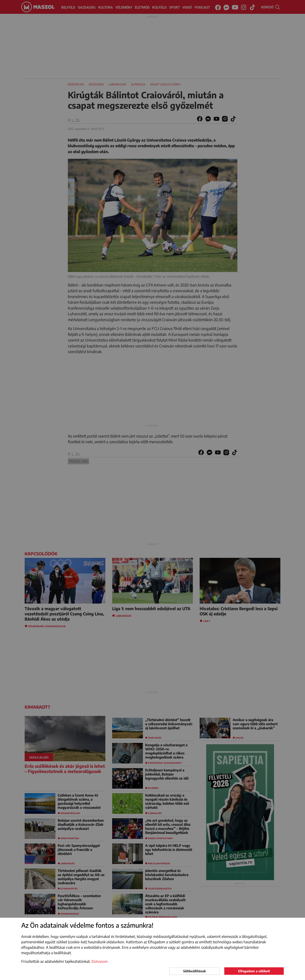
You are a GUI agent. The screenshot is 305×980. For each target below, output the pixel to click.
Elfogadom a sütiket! (254, 971)
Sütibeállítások (194, 971)
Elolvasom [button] (100, 961)
